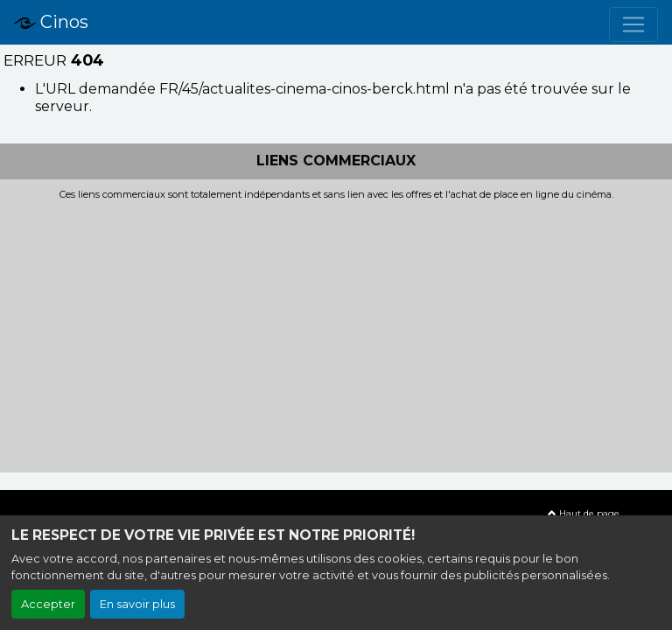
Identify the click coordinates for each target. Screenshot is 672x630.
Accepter (48, 604)
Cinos (51, 23)
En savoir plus (137, 604)
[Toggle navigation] (633, 24)
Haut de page (584, 513)
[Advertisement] (336, 332)
